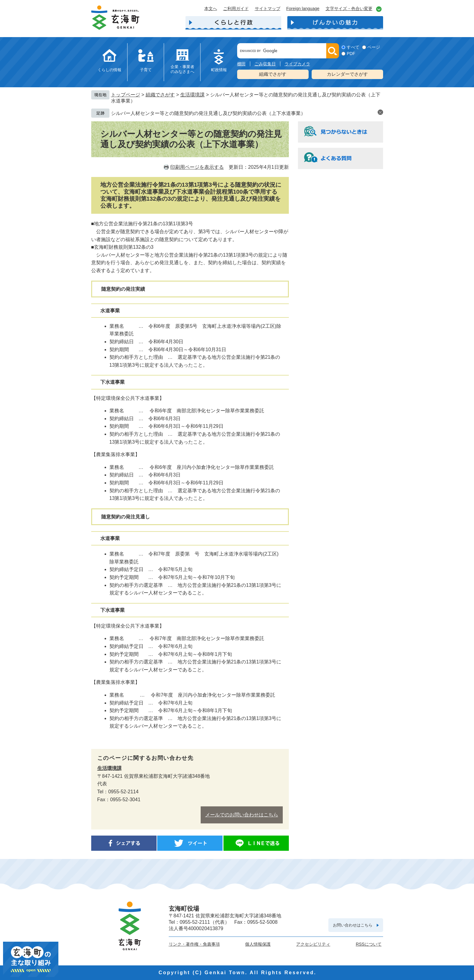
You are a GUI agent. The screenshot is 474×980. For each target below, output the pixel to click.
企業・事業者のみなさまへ (182, 69)
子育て (146, 70)
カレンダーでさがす (347, 74)
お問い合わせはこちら (353, 925)
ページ (374, 47)
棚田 (241, 64)
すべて (353, 47)
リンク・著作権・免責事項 (194, 944)
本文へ (211, 9)
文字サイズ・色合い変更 (349, 9)
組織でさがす (273, 74)
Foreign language (303, 9)
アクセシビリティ (313, 944)
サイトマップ (268, 9)
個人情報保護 (258, 944)
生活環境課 (192, 95)
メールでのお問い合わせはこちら (242, 815)
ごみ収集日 (265, 64)
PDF (351, 54)
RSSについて (369, 944)
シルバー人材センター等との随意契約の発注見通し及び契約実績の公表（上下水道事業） (208, 113)
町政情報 (219, 70)
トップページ (126, 95)
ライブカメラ (297, 64)
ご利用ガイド (236, 9)
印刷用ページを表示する (197, 167)
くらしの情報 (109, 70)
